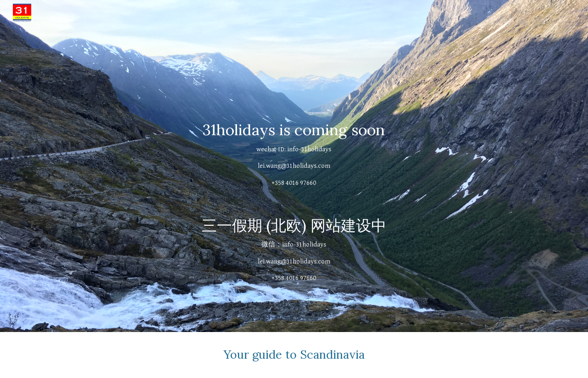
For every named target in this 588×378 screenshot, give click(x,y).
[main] (294, 166)
